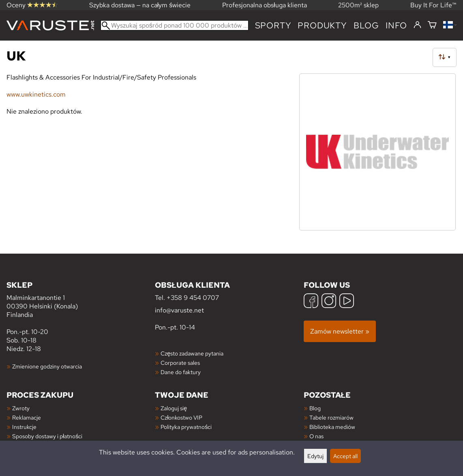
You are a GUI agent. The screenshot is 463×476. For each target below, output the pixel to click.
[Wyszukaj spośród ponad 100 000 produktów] (175, 25)
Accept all (345, 456)
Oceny (32, 5)
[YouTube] (347, 302)
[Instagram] (329, 302)
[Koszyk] (432, 25)
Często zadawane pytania (192, 353)
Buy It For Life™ (433, 5)
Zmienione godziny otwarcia (47, 366)
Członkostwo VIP (181, 417)
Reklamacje (27, 417)
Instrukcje (24, 427)
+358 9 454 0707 (193, 298)
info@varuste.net (179, 310)
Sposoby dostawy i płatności (47, 436)
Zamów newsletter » (340, 331)
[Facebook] (311, 302)
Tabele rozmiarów (331, 417)
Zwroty (21, 408)
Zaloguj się (174, 408)
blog (366, 25)
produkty (322, 25)
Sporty (273, 25)
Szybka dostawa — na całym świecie (140, 5)
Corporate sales (180, 363)
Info (396, 25)
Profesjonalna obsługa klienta (265, 5)
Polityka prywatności (186, 427)
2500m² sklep (358, 5)
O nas (316, 436)
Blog (315, 408)
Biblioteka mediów (332, 427)
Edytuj (315, 456)
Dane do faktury (181, 372)
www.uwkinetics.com (36, 94)
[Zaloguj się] (417, 25)
